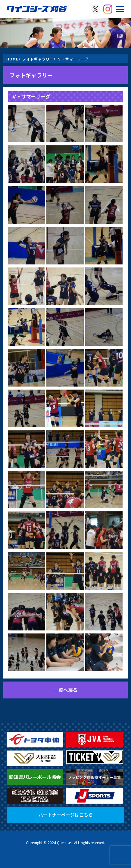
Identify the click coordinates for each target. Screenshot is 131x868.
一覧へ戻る (66, 690)
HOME (12, 59)
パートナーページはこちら (66, 815)
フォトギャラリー (38, 59)
